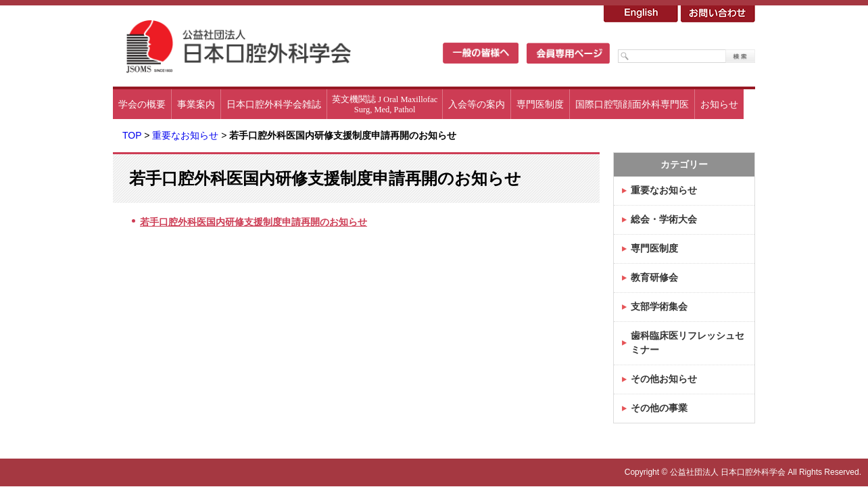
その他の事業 (659, 408)
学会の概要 (142, 104)
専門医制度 (540, 104)
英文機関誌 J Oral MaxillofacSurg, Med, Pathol (385, 105)
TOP (132, 135)
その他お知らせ (664, 379)
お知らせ (719, 104)
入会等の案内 (477, 104)
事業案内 (196, 104)
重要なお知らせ (185, 135)
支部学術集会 (659, 306)
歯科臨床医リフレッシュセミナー (688, 343)
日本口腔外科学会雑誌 (274, 104)
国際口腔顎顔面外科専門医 (632, 104)
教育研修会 (654, 277)
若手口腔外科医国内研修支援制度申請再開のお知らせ (254, 222)
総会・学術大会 (664, 219)
